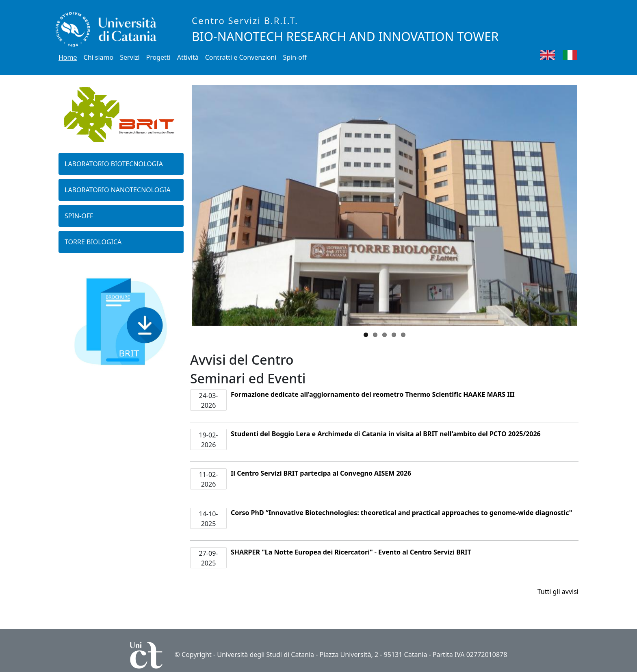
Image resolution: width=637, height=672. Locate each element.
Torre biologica (93, 242)
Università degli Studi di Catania (265, 655)
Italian (580, 55)
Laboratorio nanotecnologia (118, 190)
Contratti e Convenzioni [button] (241, 57)
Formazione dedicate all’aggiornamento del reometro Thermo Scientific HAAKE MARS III (373, 394)
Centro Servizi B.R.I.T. (245, 20)
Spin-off (295, 57)
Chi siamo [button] (99, 57)
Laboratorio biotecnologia (114, 164)
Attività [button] (188, 57)
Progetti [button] (158, 57)
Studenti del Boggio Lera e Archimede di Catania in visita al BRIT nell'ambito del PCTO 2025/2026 (386, 434)
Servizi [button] (130, 57)
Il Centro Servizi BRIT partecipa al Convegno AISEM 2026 (321, 473)
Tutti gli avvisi (558, 592)
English (560, 55)
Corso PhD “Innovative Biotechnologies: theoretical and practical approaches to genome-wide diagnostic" (402, 513)
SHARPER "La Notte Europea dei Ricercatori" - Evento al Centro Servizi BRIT (351, 552)
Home (68, 57)
